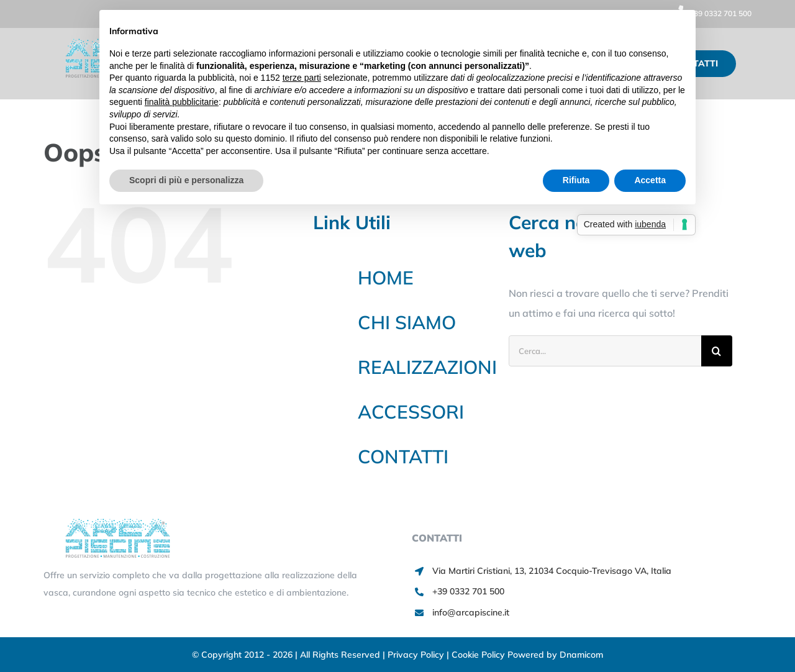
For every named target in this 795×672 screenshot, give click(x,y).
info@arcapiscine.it (471, 612)
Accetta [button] (650, 180)
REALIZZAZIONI (427, 367)
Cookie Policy (479, 655)
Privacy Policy (417, 655)
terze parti (302, 78)
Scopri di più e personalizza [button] (186, 180)
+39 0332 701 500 (711, 13)
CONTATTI (403, 456)
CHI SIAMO (407, 322)
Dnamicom (581, 655)
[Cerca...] (605, 351)
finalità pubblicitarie (182, 102)
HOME (386, 278)
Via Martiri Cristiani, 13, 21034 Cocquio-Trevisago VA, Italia (552, 571)
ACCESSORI (411, 412)
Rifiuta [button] (576, 180)
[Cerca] (717, 351)
